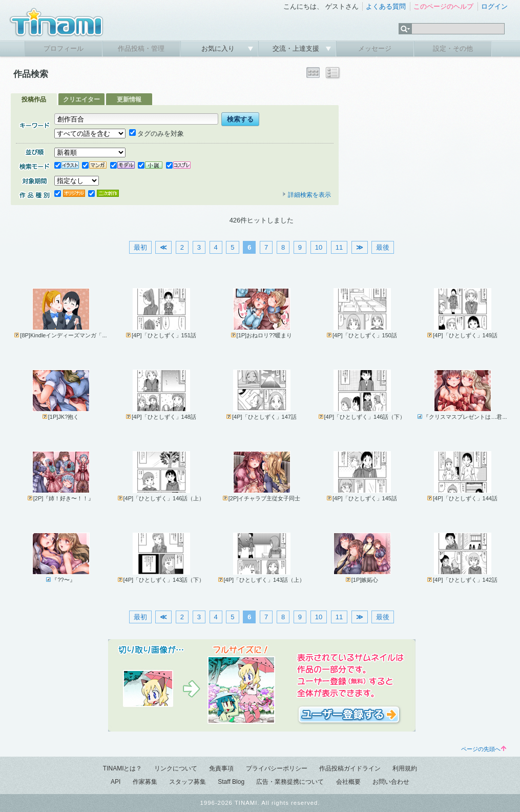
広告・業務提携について (290, 782)
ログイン (494, 6)
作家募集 (145, 782)
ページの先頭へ (484, 749)
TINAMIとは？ (123, 768)
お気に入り (219, 48)
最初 (140, 247)
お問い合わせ (391, 782)
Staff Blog (231, 782)
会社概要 (348, 782)
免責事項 (221, 768)
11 (339, 247)
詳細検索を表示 (306, 195)
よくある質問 (386, 6)
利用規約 (405, 768)
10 (319, 247)
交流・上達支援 (297, 48)
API (116, 782)
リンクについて (176, 768)
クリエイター (81, 99)
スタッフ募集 (188, 782)
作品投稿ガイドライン (350, 768)
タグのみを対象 (157, 134)
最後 (383, 247)
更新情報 (129, 99)
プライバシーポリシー (277, 768)
